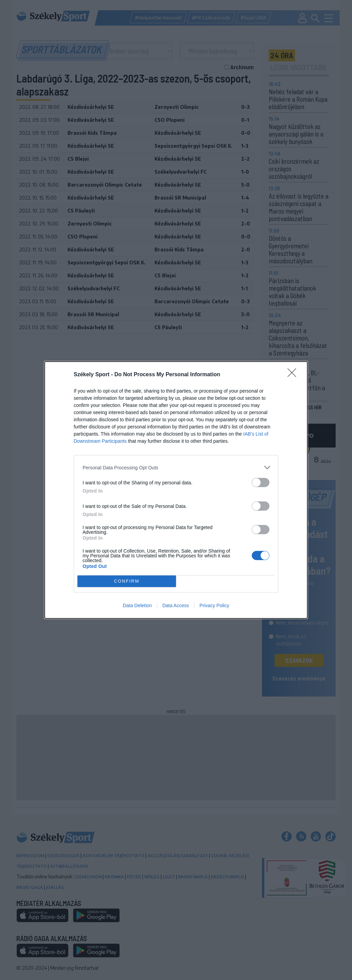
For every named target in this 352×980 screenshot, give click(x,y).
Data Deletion (137, 605)
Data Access (176, 605)
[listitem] (176, 467)
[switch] (261, 482)
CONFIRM (127, 581)
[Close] (294, 375)
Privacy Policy (214, 605)
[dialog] (176, 490)
